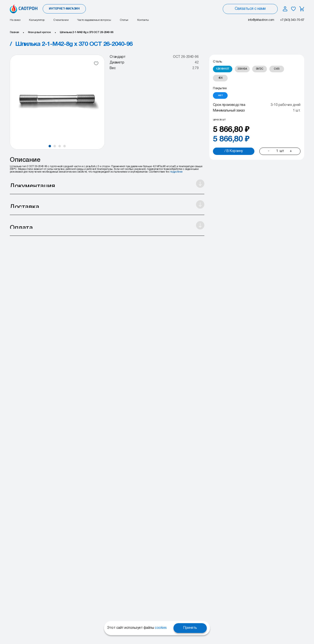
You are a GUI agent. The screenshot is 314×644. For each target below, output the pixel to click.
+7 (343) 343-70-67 (292, 20)
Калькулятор (37, 20)
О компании (61, 20)
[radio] (223, 69)
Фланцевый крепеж (39, 32)
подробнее (176, 172)
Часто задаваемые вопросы (94, 20)
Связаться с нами (250, 9)
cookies (161, 628)
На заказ (15, 20)
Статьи (124, 20)
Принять (190, 628)
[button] (50, 146)
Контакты (143, 20)
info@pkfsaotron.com (261, 20)
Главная (14, 32)
